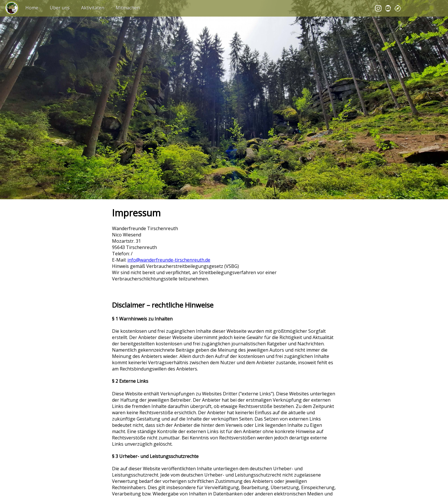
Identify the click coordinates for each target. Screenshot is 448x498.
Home (32, 8)
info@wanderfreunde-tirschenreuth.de (169, 260)
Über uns (60, 8)
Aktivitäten (93, 8)
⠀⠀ (8, 4)
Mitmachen (128, 8)
